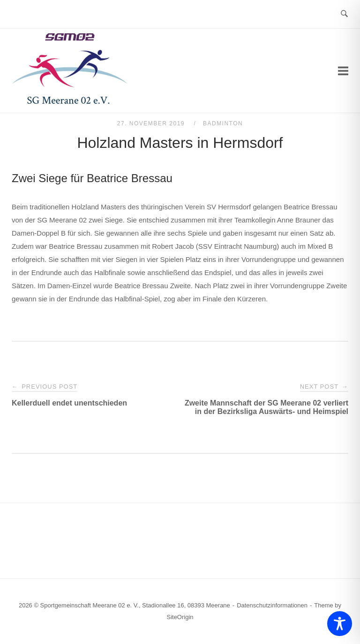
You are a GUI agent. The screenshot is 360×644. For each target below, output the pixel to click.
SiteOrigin (180, 617)
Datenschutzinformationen (272, 605)
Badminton (223, 123)
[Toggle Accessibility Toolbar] (340, 624)
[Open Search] (344, 14)
